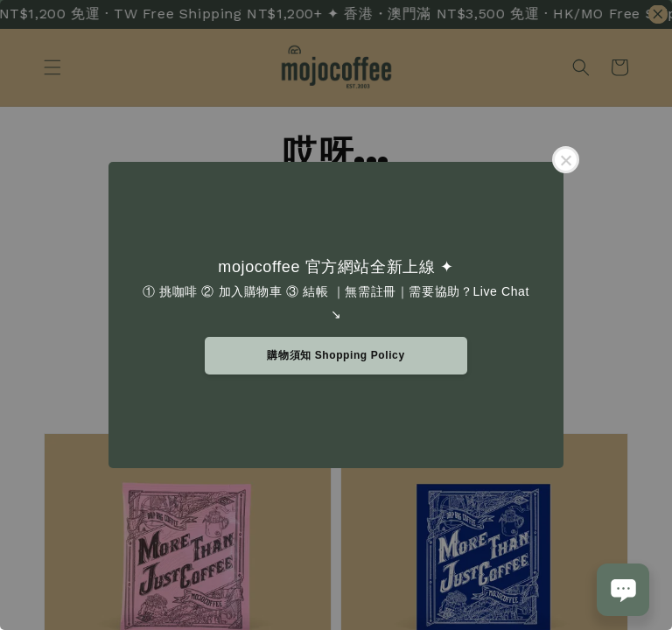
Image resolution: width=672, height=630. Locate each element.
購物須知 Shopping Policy (336, 355)
